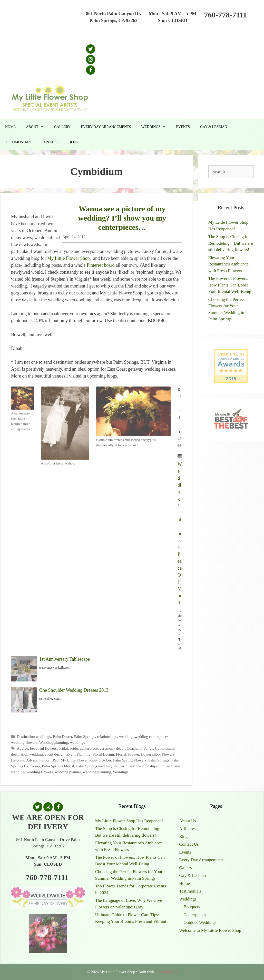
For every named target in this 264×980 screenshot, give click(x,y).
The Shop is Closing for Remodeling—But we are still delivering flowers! (231, 243)
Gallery (62, 127)
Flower (134, 754)
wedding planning (97, 772)
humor (44, 760)
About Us (188, 821)
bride (74, 748)
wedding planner (68, 772)
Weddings (156, 127)
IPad (55, 760)
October (105, 760)
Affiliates (187, 829)
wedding (126, 736)
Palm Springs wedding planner (100, 766)
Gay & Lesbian (214, 127)
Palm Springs (85, 736)
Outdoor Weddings (200, 922)
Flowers (168, 754)
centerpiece (89, 748)
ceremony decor (112, 748)
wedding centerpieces (152, 736)
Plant (130, 766)
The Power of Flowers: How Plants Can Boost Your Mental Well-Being (230, 285)
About (37, 127)
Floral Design (103, 754)
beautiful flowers (43, 748)
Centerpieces (195, 915)
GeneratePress (166, 972)
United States (170, 766)
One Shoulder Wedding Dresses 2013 (74, 690)
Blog (73, 142)
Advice (22, 748)
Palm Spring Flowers (130, 760)
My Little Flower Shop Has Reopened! (129, 821)
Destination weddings (34, 736)
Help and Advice (24, 760)
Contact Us (189, 844)
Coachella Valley (140, 748)
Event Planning (79, 754)
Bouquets (192, 907)
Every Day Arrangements (106, 127)
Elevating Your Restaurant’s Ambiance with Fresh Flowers (228, 264)
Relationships (147, 766)
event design (55, 754)
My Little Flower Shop (69, 258)
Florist (121, 754)
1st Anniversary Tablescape (65, 659)
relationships (107, 736)
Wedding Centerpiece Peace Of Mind (180, 533)
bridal (63, 748)
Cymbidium (164, 748)
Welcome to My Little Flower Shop (210, 930)
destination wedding (27, 754)
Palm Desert (62, 736)
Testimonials (18, 142)
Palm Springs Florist (58, 766)
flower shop (150, 754)
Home (10, 127)
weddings (78, 742)
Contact (50, 142)
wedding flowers (24, 742)
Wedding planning (54, 742)
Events (183, 127)
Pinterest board (101, 265)
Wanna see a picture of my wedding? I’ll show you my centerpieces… (122, 218)
